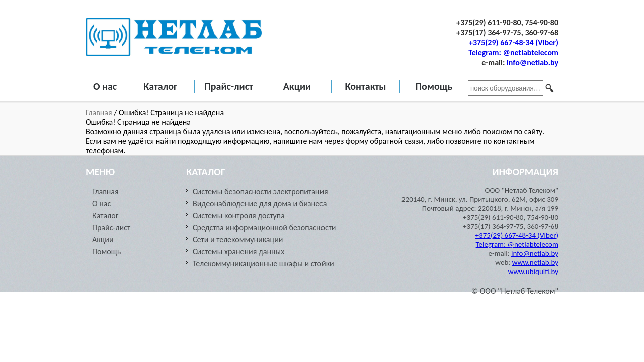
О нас (105, 86)
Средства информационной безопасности (264, 228)
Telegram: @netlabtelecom (513, 53)
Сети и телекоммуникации (238, 240)
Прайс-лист (229, 86)
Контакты (365, 86)
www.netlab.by (535, 262)
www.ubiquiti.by (533, 271)
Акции (297, 86)
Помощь (434, 86)
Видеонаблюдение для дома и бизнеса (260, 203)
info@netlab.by (533, 63)
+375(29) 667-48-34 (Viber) (514, 42)
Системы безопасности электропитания (260, 191)
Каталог (160, 86)
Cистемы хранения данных (238, 252)
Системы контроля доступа (239, 215)
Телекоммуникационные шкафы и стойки (263, 264)
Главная (100, 112)
